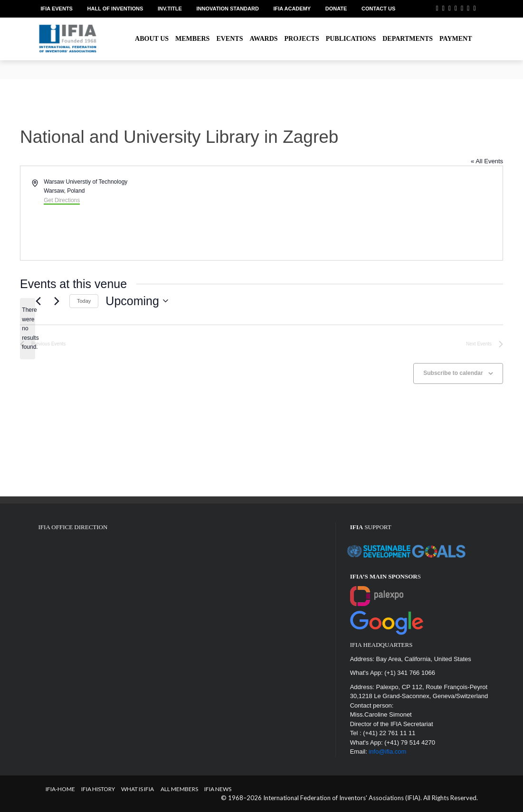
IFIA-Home (60, 789)
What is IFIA (138, 789)
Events (229, 39)
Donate (336, 9)
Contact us (378, 9)
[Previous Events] (38, 301)
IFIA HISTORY (98, 789)
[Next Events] (57, 301)
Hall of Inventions (115, 9)
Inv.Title (170, 9)
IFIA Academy (292, 9)
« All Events (487, 161)
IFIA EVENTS (57, 9)
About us (152, 39)
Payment (456, 39)
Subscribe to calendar (453, 373)
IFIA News (218, 789)
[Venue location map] (382, 213)
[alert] (28, 329)
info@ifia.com (387, 751)
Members (192, 39)
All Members (179, 789)
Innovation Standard (228, 9)
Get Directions (62, 200)
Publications (351, 39)
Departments (408, 39)
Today (84, 301)
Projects (302, 39)
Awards (263, 39)
